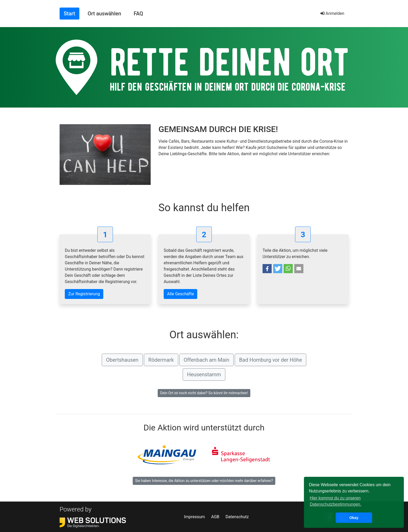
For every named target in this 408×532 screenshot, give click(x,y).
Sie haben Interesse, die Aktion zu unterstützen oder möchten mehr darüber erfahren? (204, 481)
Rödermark (161, 360)
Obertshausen (122, 360)
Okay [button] (354, 518)
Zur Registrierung (84, 294)
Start (72, 13)
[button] (267, 269)
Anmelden (332, 13)
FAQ (138, 14)
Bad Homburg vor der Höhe (270, 360)
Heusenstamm (204, 374)
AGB (215, 517)
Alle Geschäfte (180, 294)
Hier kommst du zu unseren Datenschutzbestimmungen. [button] (335, 501)
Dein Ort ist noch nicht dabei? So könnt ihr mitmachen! (204, 393)
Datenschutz (237, 517)
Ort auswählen (104, 14)
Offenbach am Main (206, 360)
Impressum (195, 517)
